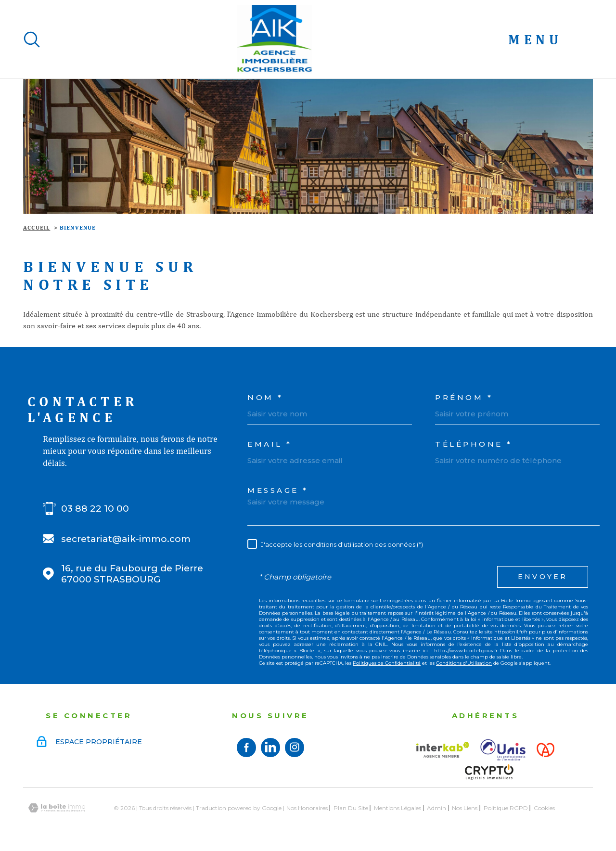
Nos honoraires (307, 808)
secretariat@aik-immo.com (126, 539)
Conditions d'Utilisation (464, 663)
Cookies (544, 808)
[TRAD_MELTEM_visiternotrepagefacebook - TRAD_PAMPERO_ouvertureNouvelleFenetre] (246, 748)
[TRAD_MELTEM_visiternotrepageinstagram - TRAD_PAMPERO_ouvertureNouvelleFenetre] (295, 748)
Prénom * (464, 397)
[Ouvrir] (32, 39)
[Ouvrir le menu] (551, 39)
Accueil (37, 228)
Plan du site (351, 808)
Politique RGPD (506, 808)
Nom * (265, 397)
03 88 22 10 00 (95, 509)
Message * (278, 490)
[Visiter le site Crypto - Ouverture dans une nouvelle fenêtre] (489, 772)
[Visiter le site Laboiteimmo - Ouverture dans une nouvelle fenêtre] (57, 808)
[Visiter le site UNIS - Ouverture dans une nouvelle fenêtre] (503, 750)
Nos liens (465, 808)
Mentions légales (398, 808)
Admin (436, 808)
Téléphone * (474, 444)
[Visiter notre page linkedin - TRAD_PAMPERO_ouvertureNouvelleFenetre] (270, 748)
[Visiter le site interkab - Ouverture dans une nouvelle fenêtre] (443, 750)
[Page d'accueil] (275, 39)
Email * (270, 444)
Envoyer (543, 577)
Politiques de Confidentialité (387, 663)
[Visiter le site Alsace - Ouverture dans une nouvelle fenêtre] (545, 750)
